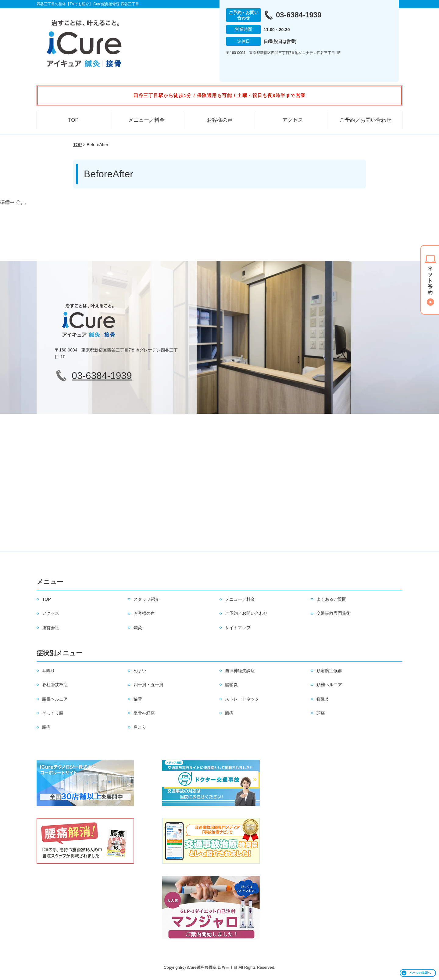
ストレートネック (242, 699)
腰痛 (46, 727)
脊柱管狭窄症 (55, 685)
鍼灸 (138, 628)
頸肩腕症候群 (329, 671)
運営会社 (51, 628)
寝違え (323, 699)
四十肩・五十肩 (148, 685)
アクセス (293, 120)
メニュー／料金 (146, 120)
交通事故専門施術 (334, 613)
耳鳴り (48, 671)
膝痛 (229, 713)
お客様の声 (220, 120)
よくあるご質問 (331, 599)
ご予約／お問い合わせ (366, 120)
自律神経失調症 (240, 671)
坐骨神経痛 (144, 713)
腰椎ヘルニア (55, 699)
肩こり (140, 727)
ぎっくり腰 (53, 713)
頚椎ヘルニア (329, 685)
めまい (140, 671)
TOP (73, 120)
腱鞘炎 (231, 685)
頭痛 (321, 713)
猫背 (138, 699)
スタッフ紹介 (146, 599)
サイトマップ (238, 628)
